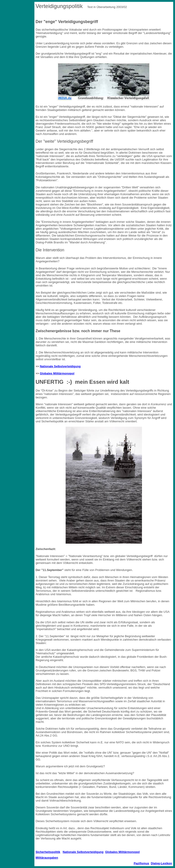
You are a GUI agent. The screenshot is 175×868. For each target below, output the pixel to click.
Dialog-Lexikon (161, 863)
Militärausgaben (47, 858)
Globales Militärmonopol (57, 373)
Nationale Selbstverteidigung (60, 366)
